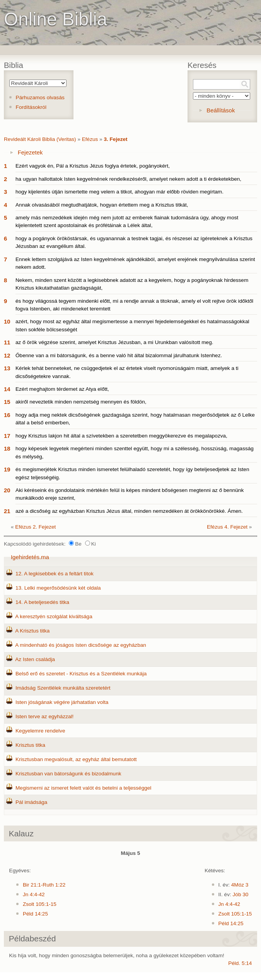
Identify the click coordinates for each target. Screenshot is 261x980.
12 (7, 355)
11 (7, 342)
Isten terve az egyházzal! (44, 716)
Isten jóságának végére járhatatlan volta (62, 702)
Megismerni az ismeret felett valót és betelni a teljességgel (83, 788)
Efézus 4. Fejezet (227, 527)
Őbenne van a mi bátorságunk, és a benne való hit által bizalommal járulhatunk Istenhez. (119, 355)
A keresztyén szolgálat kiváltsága (54, 616)
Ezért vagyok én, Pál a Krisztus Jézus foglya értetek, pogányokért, (93, 166)
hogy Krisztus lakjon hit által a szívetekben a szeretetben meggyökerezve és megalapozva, (121, 436)
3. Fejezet (115, 139)
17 (7, 436)
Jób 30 (241, 894)
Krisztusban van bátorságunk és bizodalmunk (68, 774)
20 (7, 490)
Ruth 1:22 (54, 885)
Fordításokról (31, 107)
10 (7, 321)
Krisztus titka (30, 745)
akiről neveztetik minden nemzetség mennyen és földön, (81, 402)
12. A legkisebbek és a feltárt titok (55, 574)
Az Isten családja (35, 659)
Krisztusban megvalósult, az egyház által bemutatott (76, 759)
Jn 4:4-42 (34, 894)
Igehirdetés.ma (30, 557)
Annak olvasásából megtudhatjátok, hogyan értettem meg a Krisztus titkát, (102, 205)
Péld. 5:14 (240, 963)
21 (7, 511)
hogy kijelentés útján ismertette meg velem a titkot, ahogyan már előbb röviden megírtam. (119, 192)
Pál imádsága (31, 802)
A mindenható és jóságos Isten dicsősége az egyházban (81, 645)
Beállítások (221, 110)
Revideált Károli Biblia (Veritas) (40, 139)
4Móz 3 (240, 885)
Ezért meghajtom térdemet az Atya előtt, (62, 389)
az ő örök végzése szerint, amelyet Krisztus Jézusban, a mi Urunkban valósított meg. (114, 342)
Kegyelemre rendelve (40, 731)
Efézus (90, 139)
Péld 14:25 (35, 914)
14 (7, 389)
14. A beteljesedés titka (42, 602)
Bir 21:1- (33, 885)
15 (7, 402)
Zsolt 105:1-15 (40, 904)
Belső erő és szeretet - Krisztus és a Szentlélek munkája (81, 674)
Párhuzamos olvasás (40, 97)
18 (7, 448)
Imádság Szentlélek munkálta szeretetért (63, 688)
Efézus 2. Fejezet (35, 527)
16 (7, 415)
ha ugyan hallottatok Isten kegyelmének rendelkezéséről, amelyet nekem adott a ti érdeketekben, (128, 179)
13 (7, 368)
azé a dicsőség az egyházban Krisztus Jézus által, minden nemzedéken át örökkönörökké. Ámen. (129, 511)
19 (7, 469)
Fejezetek (30, 152)
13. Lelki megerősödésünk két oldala (58, 588)
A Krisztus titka (32, 631)
